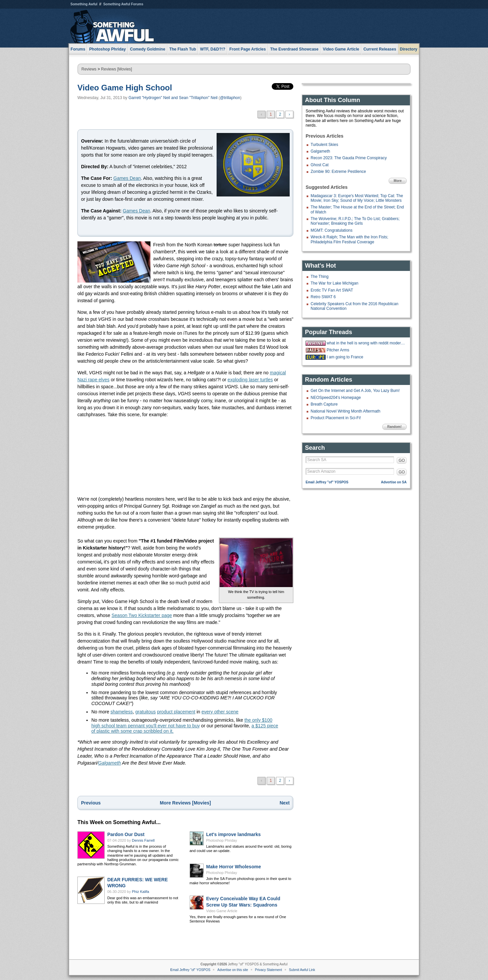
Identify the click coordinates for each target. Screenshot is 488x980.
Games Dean (127, 178)
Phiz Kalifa (141, 892)
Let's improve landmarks (234, 834)
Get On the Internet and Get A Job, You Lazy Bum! (355, 391)
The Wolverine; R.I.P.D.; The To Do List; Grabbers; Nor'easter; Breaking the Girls (355, 221)
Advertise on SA (394, 482)
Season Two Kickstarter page (142, 615)
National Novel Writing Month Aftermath (345, 411)
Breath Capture (324, 404)
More (398, 181)
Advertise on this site (233, 970)
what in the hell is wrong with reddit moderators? (366, 343)
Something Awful (84, 4)
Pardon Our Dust (126, 834)
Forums (78, 49)
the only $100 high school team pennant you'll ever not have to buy (182, 723)
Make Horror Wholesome (234, 867)
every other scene (220, 712)
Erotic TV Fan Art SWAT (332, 290)
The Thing (320, 277)
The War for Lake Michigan (335, 283)
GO (402, 460)
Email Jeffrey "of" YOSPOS (327, 482)
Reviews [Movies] (116, 69)
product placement (176, 712)
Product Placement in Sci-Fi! (336, 418)
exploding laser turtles (250, 380)
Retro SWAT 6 (323, 297)
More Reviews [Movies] (185, 803)
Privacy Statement (269, 970)
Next (285, 803)
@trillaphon (230, 98)
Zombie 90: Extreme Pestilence (338, 172)
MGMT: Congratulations (332, 230)
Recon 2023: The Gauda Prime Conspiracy (349, 158)
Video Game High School (125, 88)
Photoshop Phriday (222, 840)
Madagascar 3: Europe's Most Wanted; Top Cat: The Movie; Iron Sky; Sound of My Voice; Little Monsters (357, 198)
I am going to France (345, 357)
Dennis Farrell (143, 840)
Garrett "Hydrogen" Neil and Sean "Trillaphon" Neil (173, 98)
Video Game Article (222, 911)
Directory (409, 49)
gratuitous (145, 712)
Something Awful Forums (123, 4)
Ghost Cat (320, 165)
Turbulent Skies (324, 145)
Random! (394, 427)
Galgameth (109, 763)
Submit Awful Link (302, 970)
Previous (91, 803)
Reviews (89, 69)
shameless (122, 712)
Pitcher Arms (338, 350)
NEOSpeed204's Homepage (336, 398)
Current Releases (380, 49)
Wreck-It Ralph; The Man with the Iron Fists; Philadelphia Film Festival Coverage (349, 239)
